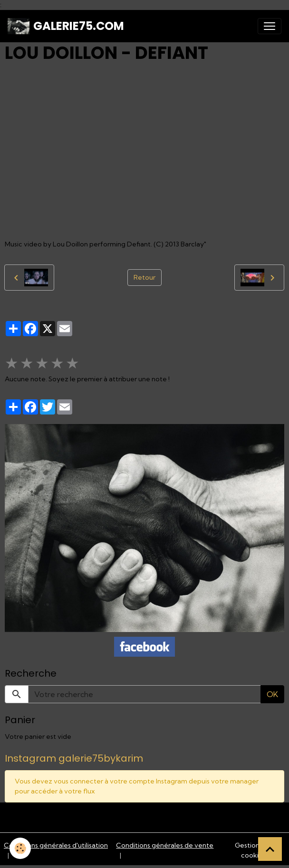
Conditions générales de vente (165, 845)
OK (272, 694)
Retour (144, 277)
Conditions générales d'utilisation (56, 845)
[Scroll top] (270, 849)
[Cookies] (20, 848)
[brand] (66, 26)
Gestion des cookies (254, 850)
